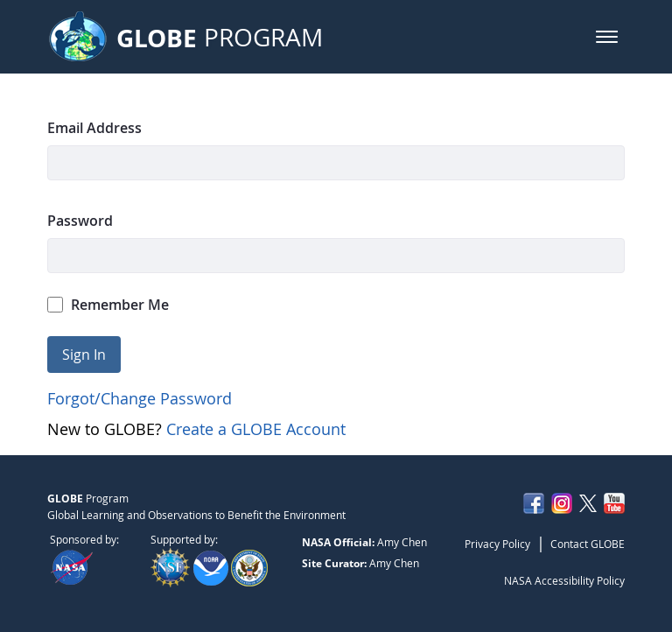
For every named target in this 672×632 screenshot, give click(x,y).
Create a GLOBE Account (256, 429)
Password (80, 221)
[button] (607, 37)
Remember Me (108, 305)
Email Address (94, 128)
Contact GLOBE (588, 544)
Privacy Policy (497, 544)
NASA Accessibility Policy (564, 580)
